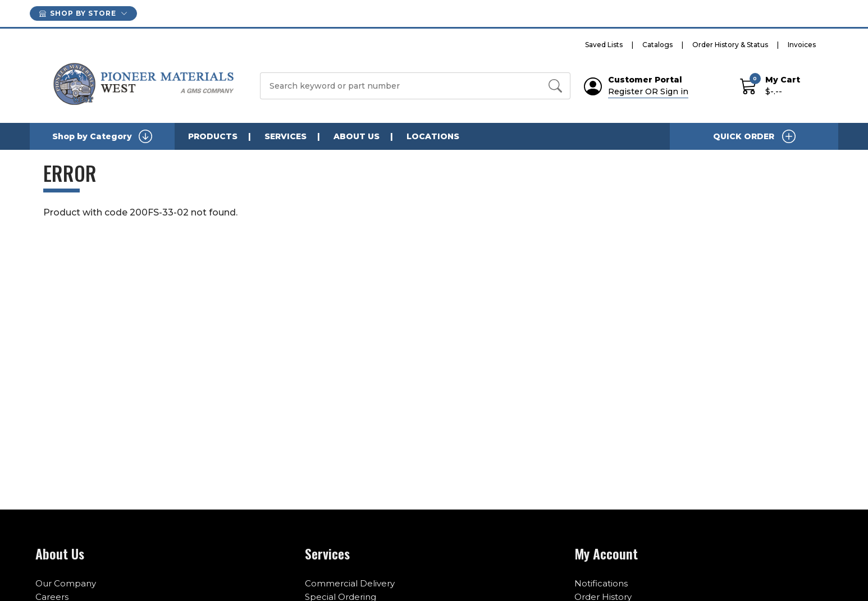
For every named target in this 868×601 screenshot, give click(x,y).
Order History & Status (730, 45)
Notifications (601, 583)
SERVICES (285, 136)
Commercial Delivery (350, 583)
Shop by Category (102, 136)
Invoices (802, 45)
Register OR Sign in (648, 91)
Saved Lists (604, 45)
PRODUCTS (213, 136)
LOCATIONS (433, 136)
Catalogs (657, 45)
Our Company (66, 583)
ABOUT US (357, 136)
